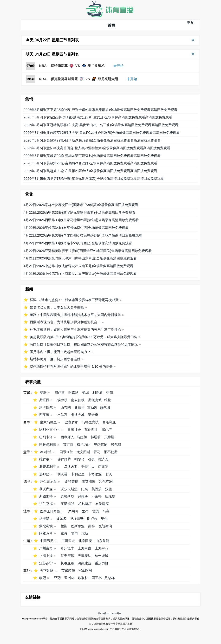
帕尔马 (79, 459)
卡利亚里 (78, 474)
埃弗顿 (62, 400)
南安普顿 (78, 400)
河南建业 (84, 563)
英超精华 (68, 571)
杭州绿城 (102, 556)
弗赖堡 (83, 496)
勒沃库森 (46, 489)
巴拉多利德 (48, 444)
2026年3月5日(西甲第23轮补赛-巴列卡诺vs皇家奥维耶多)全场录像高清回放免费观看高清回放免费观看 (101, 110)
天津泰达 (84, 556)
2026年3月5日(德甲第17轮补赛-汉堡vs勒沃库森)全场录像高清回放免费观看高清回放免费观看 (94, 179)
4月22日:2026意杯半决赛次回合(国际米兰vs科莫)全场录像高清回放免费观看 (81, 205)
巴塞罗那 (71, 422)
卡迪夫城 (78, 415)
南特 (91, 526)
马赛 (106, 511)
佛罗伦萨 (64, 459)
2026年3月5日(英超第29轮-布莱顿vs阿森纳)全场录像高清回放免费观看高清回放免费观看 (90, 171)
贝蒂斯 (109, 437)
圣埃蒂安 (77, 519)
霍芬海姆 (89, 482)
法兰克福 (46, 504)
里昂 (85, 511)
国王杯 (97, 578)
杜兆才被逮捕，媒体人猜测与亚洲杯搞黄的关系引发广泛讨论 (75, 329)
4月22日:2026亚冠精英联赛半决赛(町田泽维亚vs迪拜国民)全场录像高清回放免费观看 (88, 251)
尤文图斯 (83, 452)
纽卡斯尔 (46, 407)
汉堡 (109, 489)
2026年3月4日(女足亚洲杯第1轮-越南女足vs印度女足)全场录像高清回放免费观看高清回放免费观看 (98, 117)
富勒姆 (92, 407)
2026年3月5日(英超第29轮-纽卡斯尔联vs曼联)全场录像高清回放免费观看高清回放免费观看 (92, 140)
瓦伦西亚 (91, 430)
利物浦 (97, 393)
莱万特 (68, 444)
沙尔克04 (106, 482)
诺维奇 (93, 415)
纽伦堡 (110, 496)
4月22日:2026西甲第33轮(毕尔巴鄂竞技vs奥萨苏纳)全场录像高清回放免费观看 (83, 235)
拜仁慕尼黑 (48, 482)
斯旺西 (44, 400)
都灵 (91, 459)
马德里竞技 (90, 422)
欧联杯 (83, 578)
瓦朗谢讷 (105, 526)
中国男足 (47, 541)
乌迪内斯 (71, 467)
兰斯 (64, 526)
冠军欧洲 (85, 571)
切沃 (109, 474)
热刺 (110, 393)
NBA (43, 66)
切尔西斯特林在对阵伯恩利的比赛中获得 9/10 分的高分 (71, 367)
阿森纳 (73, 393)
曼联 (43, 393)
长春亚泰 (67, 563)
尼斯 (85, 533)
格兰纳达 (84, 444)
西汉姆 (44, 415)
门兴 (84, 489)
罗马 (97, 452)
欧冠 (43, 578)
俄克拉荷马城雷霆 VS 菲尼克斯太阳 (84, 79)
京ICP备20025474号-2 (109, 613)
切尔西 (60, 393)
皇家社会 (74, 430)
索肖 (64, 533)
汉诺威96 (68, 504)
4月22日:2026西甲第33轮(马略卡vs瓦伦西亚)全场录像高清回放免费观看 (78, 243)
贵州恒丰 (67, 548)
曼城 (85, 393)
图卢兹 (92, 519)
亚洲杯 (69, 578)
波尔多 (61, 519)
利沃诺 (62, 474)
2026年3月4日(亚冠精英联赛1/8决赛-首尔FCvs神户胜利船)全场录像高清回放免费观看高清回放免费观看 (102, 133)
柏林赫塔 (85, 504)
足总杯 (110, 578)
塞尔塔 (107, 430)
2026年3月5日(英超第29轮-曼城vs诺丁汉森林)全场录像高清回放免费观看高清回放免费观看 (92, 156)
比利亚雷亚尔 (49, 430)
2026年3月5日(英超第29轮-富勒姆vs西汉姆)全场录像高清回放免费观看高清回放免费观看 (90, 163)
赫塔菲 (96, 437)
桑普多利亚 (48, 467)
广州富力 (46, 548)
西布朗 (66, 407)
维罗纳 (44, 459)
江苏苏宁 (46, 563)
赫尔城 (105, 407)
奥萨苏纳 (101, 444)
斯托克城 (95, 400)
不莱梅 (97, 496)
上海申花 (102, 548)
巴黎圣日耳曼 (50, 511)
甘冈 (74, 533)
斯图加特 (46, 496)
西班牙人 (67, 437)
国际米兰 (66, 452)
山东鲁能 (102, 541)
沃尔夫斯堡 (69, 489)
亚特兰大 (88, 467)
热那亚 (44, 474)
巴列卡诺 (46, 437)
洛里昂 (44, 519)
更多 (190, 23)
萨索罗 (103, 467)
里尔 (104, 519)
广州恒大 (68, 541)
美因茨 (97, 489)
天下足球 (47, 571)
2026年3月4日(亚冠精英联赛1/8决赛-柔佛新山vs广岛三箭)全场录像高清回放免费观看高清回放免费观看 (101, 125)
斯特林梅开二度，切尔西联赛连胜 (55, 359)
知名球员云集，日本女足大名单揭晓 (57, 307)
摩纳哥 (73, 511)
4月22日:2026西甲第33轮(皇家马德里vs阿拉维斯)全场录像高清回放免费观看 (81, 220)
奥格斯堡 (67, 496)
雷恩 (96, 511)
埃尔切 (116, 444)
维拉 (108, 400)
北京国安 (85, 541)
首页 (111, 25)
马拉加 (82, 437)
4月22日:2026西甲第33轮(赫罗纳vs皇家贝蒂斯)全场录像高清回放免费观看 (79, 213)
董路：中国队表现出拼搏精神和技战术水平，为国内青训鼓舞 (75, 315)
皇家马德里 (48, 422)
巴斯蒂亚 (78, 526)
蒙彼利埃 (46, 526)
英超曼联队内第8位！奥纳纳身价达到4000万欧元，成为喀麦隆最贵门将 (84, 337)
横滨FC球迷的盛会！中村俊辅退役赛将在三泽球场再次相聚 (74, 300)
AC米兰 (46, 452)
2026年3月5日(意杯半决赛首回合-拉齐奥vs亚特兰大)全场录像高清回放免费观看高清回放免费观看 (97, 148)
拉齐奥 (104, 459)
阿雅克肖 (46, 533)
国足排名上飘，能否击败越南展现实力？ (60, 352)
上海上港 (46, 556)
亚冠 (57, 578)
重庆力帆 (102, 563)
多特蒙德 (71, 482)
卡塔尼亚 (95, 474)
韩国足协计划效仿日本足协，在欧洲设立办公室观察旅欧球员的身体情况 (84, 344)
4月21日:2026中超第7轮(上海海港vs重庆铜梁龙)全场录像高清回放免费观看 (80, 274)
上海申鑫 (84, 548)
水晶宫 (62, 415)
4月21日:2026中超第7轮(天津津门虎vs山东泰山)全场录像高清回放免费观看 (80, 258)
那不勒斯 (111, 452)
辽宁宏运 (67, 556)
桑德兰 (79, 407)
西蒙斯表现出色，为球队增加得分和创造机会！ (65, 322)
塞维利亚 (109, 422)
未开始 (118, 66)
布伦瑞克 (102, 504)
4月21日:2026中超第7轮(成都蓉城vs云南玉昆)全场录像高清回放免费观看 (78, 266)
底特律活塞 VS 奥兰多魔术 (78, 66)
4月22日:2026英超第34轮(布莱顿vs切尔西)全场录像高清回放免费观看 (76, 228)
